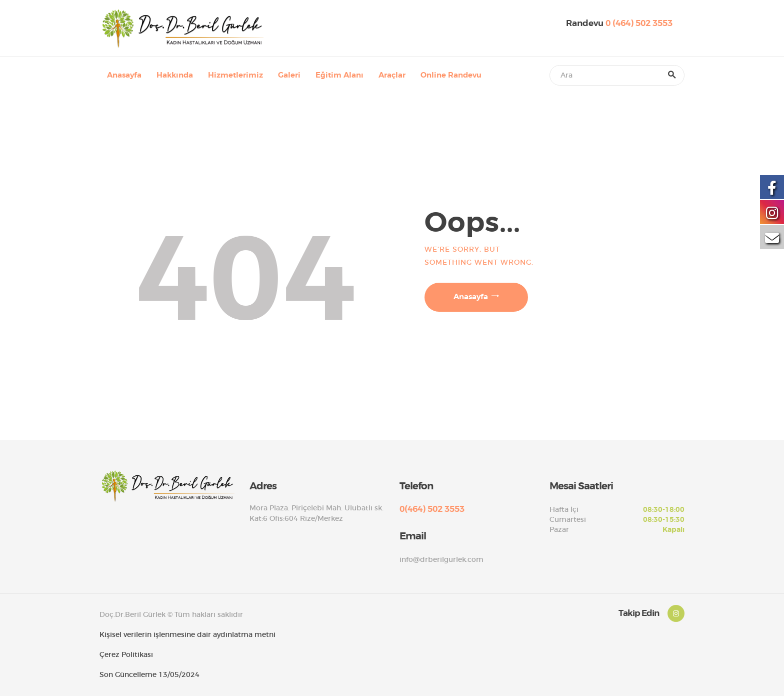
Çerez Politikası (126, 654)
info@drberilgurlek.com (441, 559)
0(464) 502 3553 (432, 509)
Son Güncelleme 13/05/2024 (149, 674)
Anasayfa (471, 297)
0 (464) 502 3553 (639, 23)
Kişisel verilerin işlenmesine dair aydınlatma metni (187, 634)
